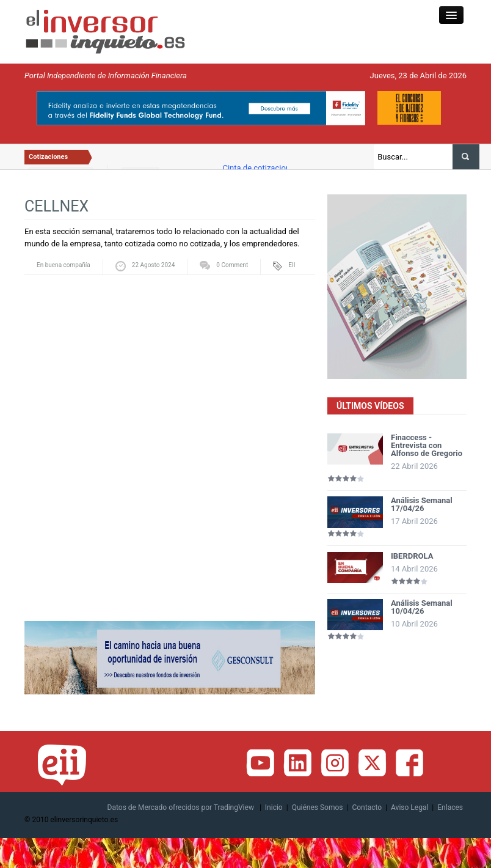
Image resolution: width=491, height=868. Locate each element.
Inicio (274, 807)
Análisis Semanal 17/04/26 (422, 504)
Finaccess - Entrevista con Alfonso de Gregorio (427, 445)
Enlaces (450, 807)
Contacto (367, 807)
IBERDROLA (412, 556)
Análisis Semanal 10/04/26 (422, 607)
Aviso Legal (409, 807)
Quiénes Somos (318, 807)
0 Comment (232, 265)
